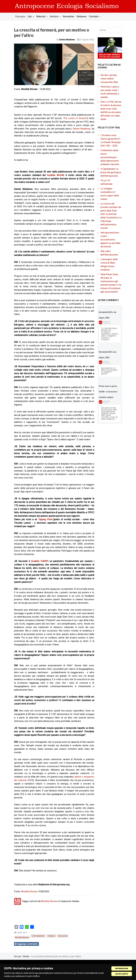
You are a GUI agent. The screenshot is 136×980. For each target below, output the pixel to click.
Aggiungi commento (27, 944)
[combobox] (110, 30)
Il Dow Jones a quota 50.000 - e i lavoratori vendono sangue (108, 392)
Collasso (51, 936)
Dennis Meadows (82, 129)
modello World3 (56, 175)
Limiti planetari (38, 936)
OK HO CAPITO (122, 974)
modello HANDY (39, 561)
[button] (31, 16)
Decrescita (63, 936)
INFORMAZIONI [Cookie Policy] (122, 968)
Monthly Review (29, 891)
